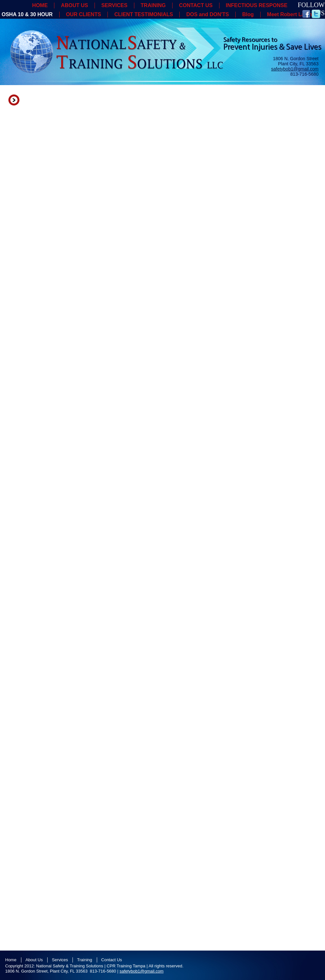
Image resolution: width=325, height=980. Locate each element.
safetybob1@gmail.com (295, 69)
